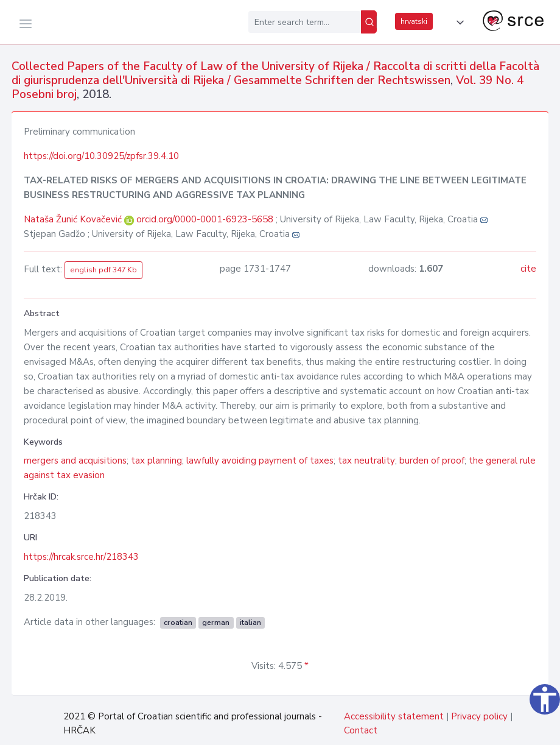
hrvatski (414, 21)
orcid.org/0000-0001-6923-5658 (205, 219)
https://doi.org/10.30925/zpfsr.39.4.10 (101, 156)
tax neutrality (366, 461)
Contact (361, 730)
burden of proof (432, 461)
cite (528, 269)
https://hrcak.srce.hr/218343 (81, 557)
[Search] (369, 22)
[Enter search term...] (305, 22)
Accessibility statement (394, 716)
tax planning (156, 461)
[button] (458, 23)
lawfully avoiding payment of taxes (260, 461)
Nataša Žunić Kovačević (74, 219)
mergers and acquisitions (75, 461)
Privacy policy (479, 716)
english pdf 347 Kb (103, 270)
